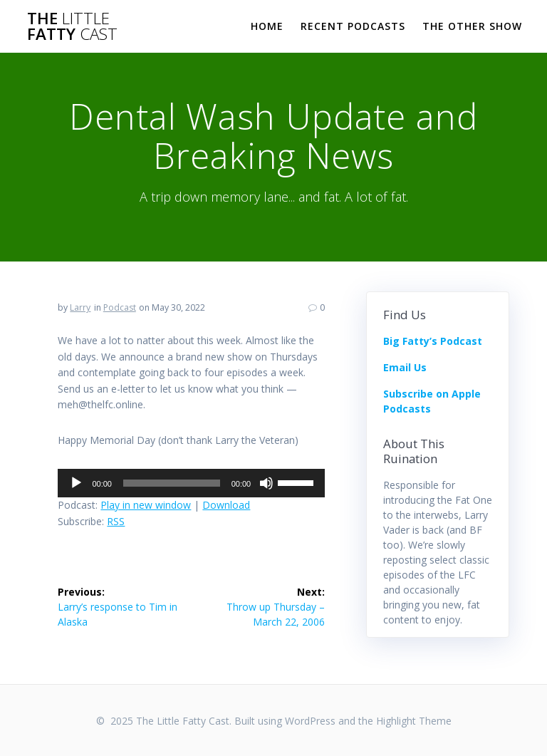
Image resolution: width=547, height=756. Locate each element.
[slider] (172, 483)
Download (226, 505)
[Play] (76, 483)
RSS (116, 521)
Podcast (120, 307)
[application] (191, 483)
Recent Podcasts (353, 26)
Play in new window (146, 505)
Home (267, 26)
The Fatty (72, 27)
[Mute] (266, 483)
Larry (80, 307)
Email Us (405, 367)
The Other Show (472, 26)
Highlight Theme (414, 721)
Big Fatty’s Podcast (433, 341)
